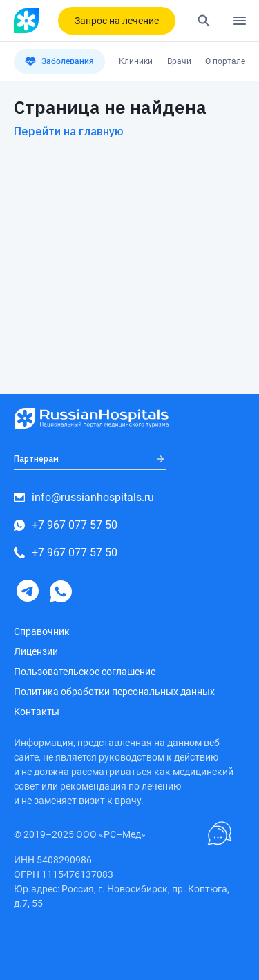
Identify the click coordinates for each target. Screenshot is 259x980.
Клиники (136, 61)
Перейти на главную (69, 131)
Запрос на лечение (117, 21)
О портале (225, 61)
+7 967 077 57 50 (66, 525)
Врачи (179, 61)
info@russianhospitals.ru (84, 497)
